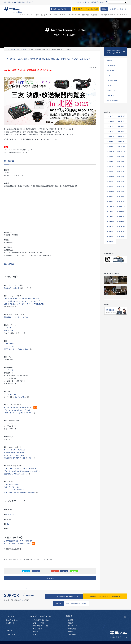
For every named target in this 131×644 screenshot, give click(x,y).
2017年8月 (110, 237)
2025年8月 (110, 128)
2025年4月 (121, 133)
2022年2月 (110, 190)
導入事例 (44, 15)
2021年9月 (121, 196)
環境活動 (70, 623)
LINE (74, 571)
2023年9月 (110, 159)
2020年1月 (121, 221)
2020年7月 (110, 216)
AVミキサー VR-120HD (12, 487)
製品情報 (110, 60)
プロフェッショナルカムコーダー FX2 (17, 410)
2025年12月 (122, 118)
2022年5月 (121, 185)
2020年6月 (121, 216)
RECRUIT (102, 2)
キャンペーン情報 (112, 102)
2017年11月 (122, 232)
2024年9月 (121, 138)
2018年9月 (121, 227)
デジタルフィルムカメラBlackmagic (17, 471)
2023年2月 (110, 175)
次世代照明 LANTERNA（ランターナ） (18, 458)
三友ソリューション (12, 620)
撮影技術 (35, 632)
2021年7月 (110, 201)
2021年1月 (121, 206)
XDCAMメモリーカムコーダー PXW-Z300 (18, 407)
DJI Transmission (10, 394)
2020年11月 (111, 211)
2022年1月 (121, 190)
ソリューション (33, 15)
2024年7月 (110, 144)
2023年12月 (122, 149)
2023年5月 (110, 170)
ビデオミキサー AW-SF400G (14, 455)
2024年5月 (121, 144)
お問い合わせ (104, 15)
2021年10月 (111, 196)
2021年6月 (121, 201)
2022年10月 (111, 180)
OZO (108, 76)
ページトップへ (125, 616)
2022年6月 (110, 185)
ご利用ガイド (81, 2)
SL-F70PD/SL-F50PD (25, 304)
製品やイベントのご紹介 (19, 49)
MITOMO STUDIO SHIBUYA (70, 15)
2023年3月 (121, 170)
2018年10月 (111, 227)
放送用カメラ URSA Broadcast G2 (17, 474)
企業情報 (85, 15)
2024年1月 (110, 149)
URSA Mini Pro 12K (36, 471)
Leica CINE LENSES (113, 81)
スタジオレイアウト (38, 623)
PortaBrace (111, 71)
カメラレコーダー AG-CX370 (14, 450)
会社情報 (70, 620)
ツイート (26, 571)
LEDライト (8, 328)
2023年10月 (122, 154)
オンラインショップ (118, 15)
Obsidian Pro (111, 97)
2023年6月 (121, 164)
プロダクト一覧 (11, 634)
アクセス (35, 635)
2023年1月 (121, 175)
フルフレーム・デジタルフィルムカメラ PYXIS (20, 468)
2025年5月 (110, 133)
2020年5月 (110, 221)
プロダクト (53, 15)
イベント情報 (111, 65)
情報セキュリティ (73, 626)
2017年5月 (121, 242)
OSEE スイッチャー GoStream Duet (16, 349)
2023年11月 (111, 154)
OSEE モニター (9, 346)
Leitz (7, 524)
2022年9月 (121, 180)
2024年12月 (111, 138)
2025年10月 (111, 123)
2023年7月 (110, 164)
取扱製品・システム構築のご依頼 (87, 9)
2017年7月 (121, 237)
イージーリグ (9, 370)
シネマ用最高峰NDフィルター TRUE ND (18, 541)
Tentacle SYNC (112, 91)
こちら (21, 600)
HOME (23, 15)
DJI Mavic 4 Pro (21, 397)
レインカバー (9, 330)
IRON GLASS (10, 514)
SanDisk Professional (12, 288)
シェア (36, 571)
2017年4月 (110, 247)
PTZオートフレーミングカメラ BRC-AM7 (18, 413)
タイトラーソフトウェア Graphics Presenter (19, 492)
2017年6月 (110, 242)
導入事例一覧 (10, 623)
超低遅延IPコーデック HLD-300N (16, 317)
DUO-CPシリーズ (34, 301)
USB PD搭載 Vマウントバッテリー (16, 301)
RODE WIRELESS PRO (12, 344)
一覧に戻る (51, 578)
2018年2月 (110, 232)
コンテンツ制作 (37, 629)
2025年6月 (121, 128)
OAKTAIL (110, 86)
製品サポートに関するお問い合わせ (71, 596)
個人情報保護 (72, 629)
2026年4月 (110, 118)
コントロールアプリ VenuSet (14, 490)
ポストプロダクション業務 (40, 626)
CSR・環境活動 (92, 2)
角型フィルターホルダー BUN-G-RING (17, 543)
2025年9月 (121, 123)
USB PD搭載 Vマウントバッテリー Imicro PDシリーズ (23, 298)
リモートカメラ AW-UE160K (14, 452)
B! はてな (64, 571)
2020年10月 (122, 211)
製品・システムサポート (61, 9)
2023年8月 (121, 159)
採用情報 (94, 15)
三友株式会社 (13, 10)
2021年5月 (110, 206)
